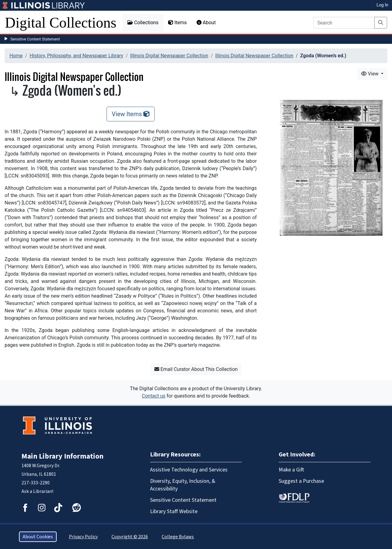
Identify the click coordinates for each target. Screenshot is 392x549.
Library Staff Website (174, 511)
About (206, 23)
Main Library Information (62, 456)
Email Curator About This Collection (196, 369)
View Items (131, 114)
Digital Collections (61, 23)
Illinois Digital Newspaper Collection (169, 56)
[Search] (344, 23)
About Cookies (38, 537)
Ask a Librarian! (37, 491)
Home (16, 56)
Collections (143, 23)
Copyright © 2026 (130, 537)
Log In (383, 5)
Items (177, 23)
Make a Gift (291, 470)
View (370, 74)
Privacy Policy (83, 537)
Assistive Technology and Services (189, 470)
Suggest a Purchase (301, 481)
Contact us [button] (154, 396)
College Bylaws (178, 537)
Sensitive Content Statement (35, 39)
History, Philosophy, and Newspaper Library (77, 56)
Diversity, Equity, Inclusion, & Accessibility (183, 485)
